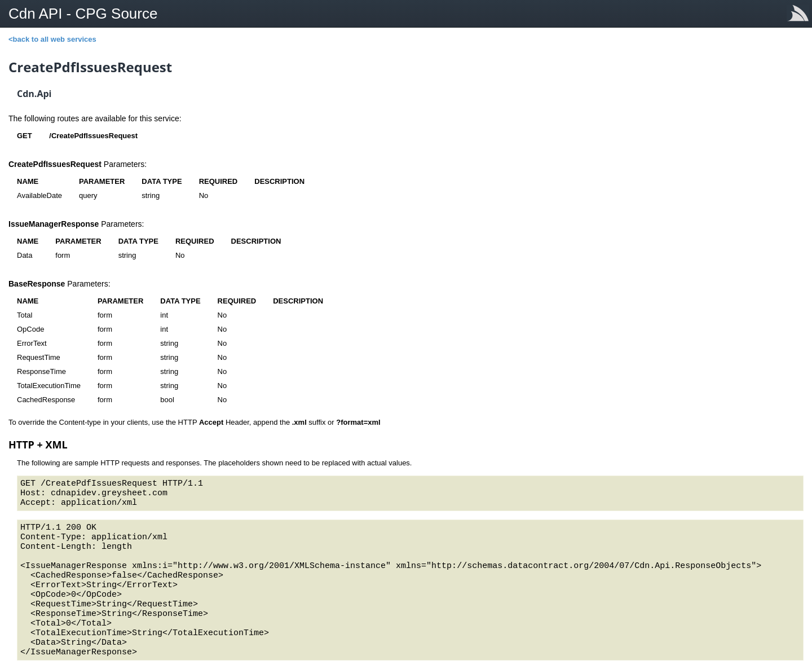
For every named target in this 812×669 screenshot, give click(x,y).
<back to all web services (52, 39)
